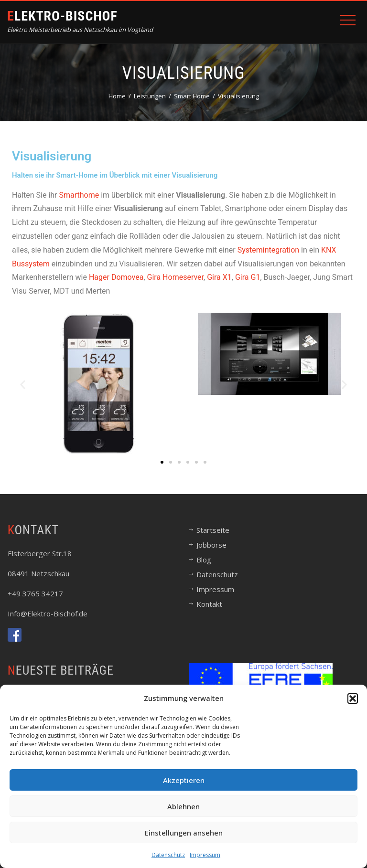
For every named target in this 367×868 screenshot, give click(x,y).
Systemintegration (269, 250)
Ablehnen (183, 806)
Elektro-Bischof (62, 16)
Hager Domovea (116, 277)
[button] (353, 699)
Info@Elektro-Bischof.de (48, 614)
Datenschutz (168, 855)
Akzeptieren (184, 780)
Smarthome (80, 195)
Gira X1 (218, 277)
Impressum (205, 855)
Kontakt (209, 604)
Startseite (213, 530)
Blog (204, 560)
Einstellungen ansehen (184, 833)
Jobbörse (211, 545)
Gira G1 (248, 277)
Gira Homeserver (176, 277)
